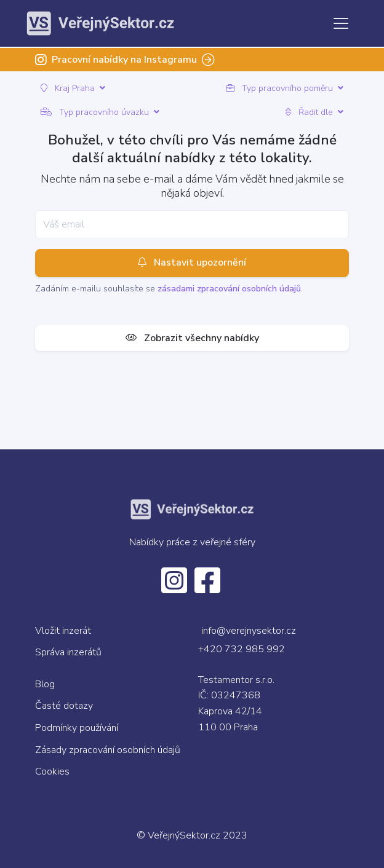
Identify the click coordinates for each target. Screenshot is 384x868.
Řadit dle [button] (314, 112)
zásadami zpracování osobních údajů (229, 289)
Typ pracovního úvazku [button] (100, 112)
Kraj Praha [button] (73, 88)
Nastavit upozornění (192, 263)
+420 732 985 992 (242, 649)
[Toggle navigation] (341, 23)
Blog (45, 684)
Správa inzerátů (68, 652)
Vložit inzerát (63, 631)
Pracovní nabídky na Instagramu (125, 60)
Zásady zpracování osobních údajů (108, 750)
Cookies (52, 771)
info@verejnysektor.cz (249, 631)
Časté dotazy (64, 706)
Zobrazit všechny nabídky (192, 338)
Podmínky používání (77, 728)
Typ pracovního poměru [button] (285, 88)
